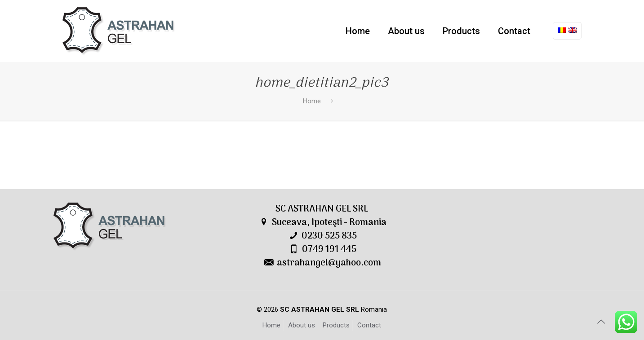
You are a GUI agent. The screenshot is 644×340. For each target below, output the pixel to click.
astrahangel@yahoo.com (329, 263)
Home (312, 101)
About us (302, 325)
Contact (369, 325)
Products (336, 325)
